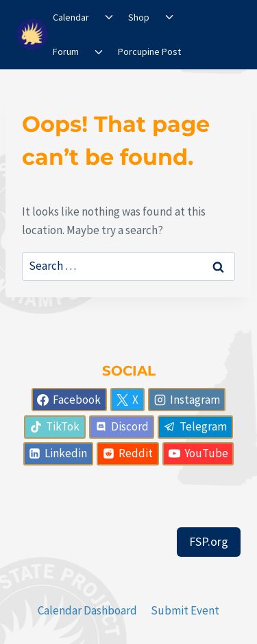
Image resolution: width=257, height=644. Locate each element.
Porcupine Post (149, 51)
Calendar (71, 17)
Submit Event (185, 610)
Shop (139, 17)
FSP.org (209, 541)
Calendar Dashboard (87, 610)
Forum (66, 51)
